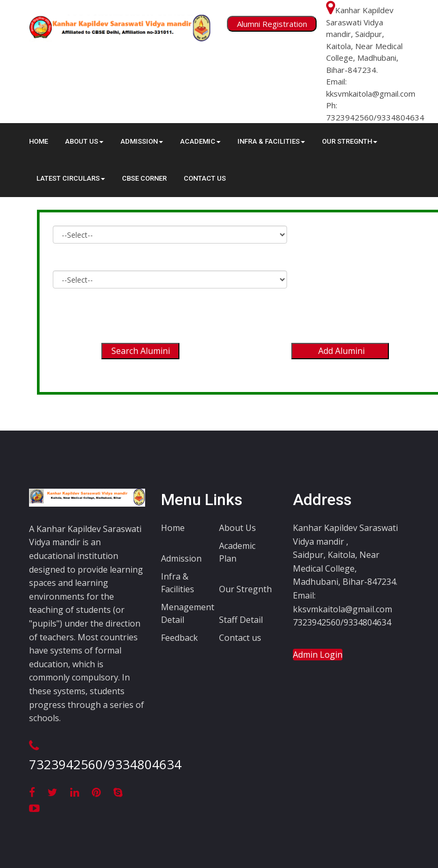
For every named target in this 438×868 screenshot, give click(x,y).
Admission (181, 558)
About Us (237, 528)
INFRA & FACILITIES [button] (271, 141)
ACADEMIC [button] (200, 141)
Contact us (240, 638)
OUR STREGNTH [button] (350, 141)
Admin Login (318, 655)
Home (39, 141)
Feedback (179, 638)
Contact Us (205, 178)
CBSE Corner (144, 178)
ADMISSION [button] (142, 141)
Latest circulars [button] (71, 178)
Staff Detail (241, 620)
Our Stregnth (245, 589)
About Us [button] (84, 141)
